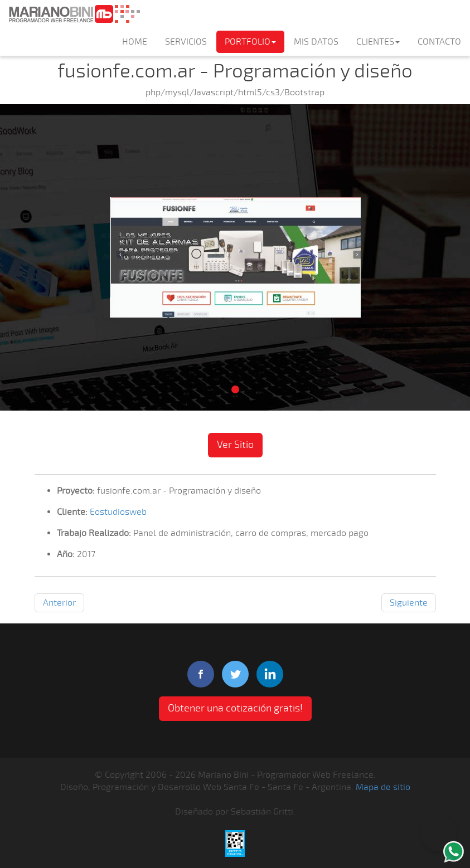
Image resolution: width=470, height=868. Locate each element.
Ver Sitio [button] (235, 445)
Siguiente (409, 603)
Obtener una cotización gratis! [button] (235, 708)
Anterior (59, 603)
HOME (135, 42)
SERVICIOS (186, 42)
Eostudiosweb (118, 512)
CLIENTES (378, 42)
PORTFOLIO (250, 42)
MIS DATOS (316, 42)
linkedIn (270, 674)
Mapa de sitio (383, 787)
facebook (201, 674)
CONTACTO (439, 42)
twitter (235, 674)
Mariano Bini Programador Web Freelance (74, 14)
